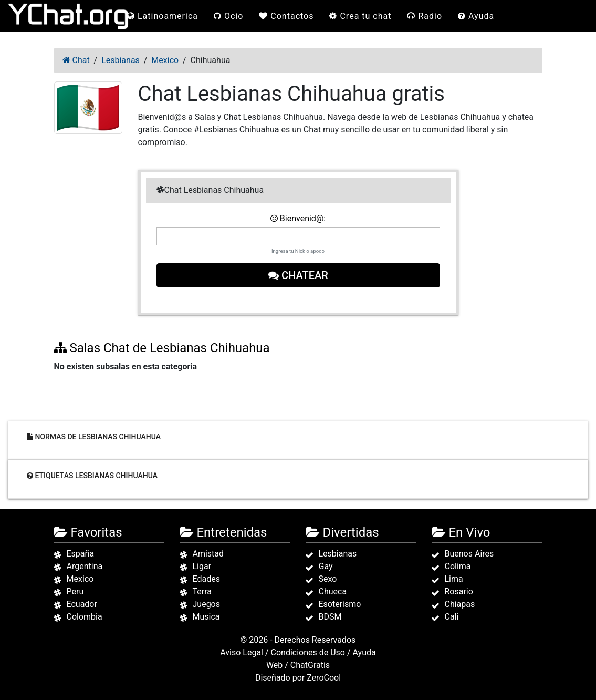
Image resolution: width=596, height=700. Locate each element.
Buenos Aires (469, 554)
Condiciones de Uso (308, 652)
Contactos (286, 16)
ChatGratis (310, 665)
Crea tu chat (360, 16)
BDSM (330, 617)
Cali (452, 617)
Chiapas (460, 604)
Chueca (333, 591)
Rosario (459, 591)
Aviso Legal (242, 652)
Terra (202, 591)
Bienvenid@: (298, 218)
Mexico (80, 579)
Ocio (228, 16)
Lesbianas (338, 554)
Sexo (328, 579)
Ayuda (476, 16)
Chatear (298, 275)
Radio (425, 16)
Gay (326, 566)
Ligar (202, 566)
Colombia (85, 617)
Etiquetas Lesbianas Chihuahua (92, 475)
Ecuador (82, 604)
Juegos (207, 604)
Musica (206, 617)
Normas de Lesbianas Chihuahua (94, 436)
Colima (458, 566)
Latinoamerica (163, 16)
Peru (75, 591)
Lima (454, 579)
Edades (206, 579)
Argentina (85, 566)
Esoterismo (340, 604)
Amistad (208, 554)
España (81, 554)
